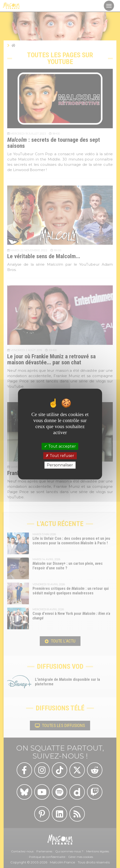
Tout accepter (60, 446)
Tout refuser (60, 456)
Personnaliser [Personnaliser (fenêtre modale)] (60, 465)
